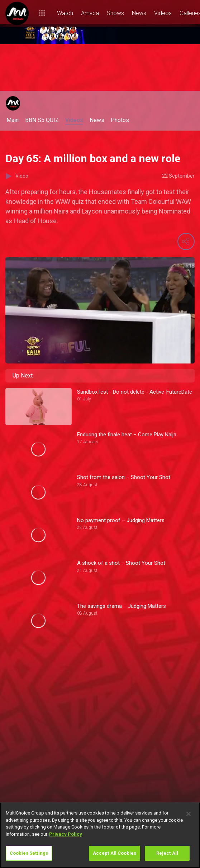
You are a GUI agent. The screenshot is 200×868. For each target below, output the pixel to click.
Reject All (167, 853)
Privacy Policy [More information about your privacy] (66, 834)
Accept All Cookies (115, 853)
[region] (100, 835)
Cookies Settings (29, 853)
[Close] (189, 814)
